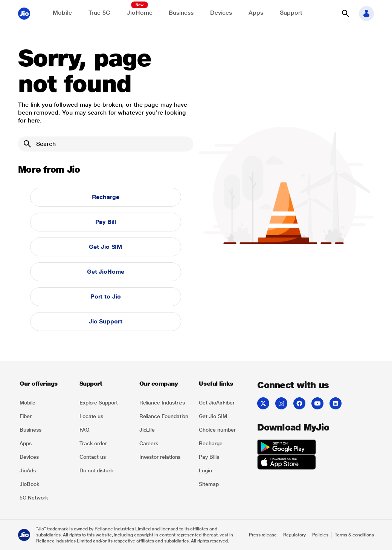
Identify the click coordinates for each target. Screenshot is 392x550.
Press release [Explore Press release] (263, 535)
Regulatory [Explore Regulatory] (294, 535)
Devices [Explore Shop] (221, 13)
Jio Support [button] (106, 321)
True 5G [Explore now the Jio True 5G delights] (99, 13)
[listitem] (45, 403)
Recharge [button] (105, 197)
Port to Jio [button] (106, 296)
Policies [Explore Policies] (320, 535)
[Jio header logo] (24, 14)
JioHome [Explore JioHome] (140, 13)
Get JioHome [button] (106, 272)
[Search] (106, 144)
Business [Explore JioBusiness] (181, 13)
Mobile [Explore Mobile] (62, 13)
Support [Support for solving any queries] (291, 13)
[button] (345, 14)
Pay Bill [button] (106, 222)
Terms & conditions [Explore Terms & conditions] (354, 535)
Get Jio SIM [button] (105, 247)
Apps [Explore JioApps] (256, 13)
